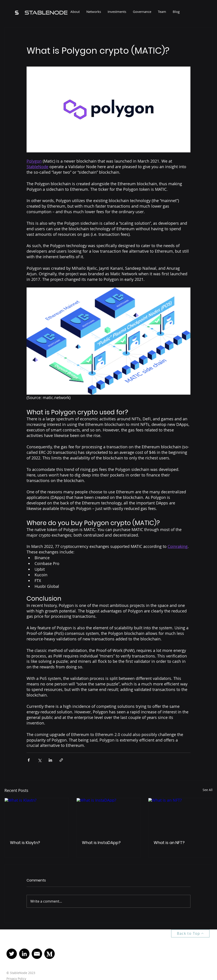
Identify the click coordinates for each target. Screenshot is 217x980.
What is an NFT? (169, 843)
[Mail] (37, 954)
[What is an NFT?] (180, 816)
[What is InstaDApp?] (109, 816)
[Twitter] (12, 954)
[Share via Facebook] (29, 760)
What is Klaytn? (25, 843)
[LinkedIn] (24, 954)
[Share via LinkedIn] (50, 760)
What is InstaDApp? (101, 843)
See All (208, 790)
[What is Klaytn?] (37, 816)
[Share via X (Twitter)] (40, 760)
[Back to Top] (190, 933)
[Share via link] (61, 760)
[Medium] (49, 954)
